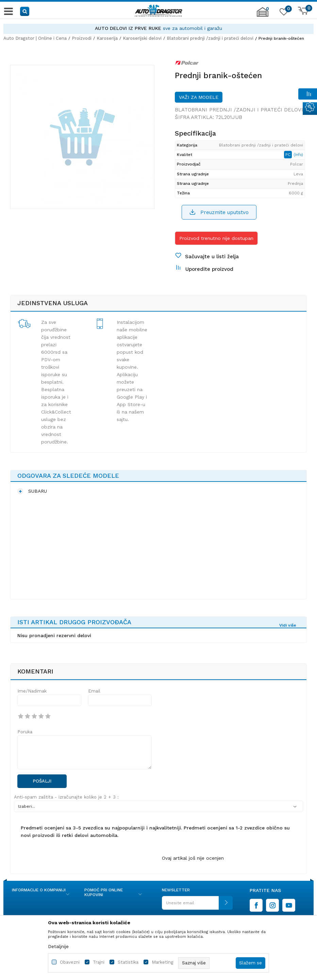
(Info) (298, 155)
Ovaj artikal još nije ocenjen (193, 858)
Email (94, 691)
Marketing (162, 962)
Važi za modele (199, 97)
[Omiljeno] (283, 13)
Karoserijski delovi (142, 38)
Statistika (128, 962)
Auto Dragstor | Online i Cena (35, 38)
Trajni (99, 962)
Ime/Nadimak (32, 691)
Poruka (25, 732)
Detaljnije (58, 946)
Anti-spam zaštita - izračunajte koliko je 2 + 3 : (66, 797)
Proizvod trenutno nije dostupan (216, 238)
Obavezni (70, 962)
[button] (25, 11)
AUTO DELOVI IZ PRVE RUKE (128, 28)
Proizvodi (82, 38)
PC (289, 155)
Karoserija (107, 38)
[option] (158, 28)
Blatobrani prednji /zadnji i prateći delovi (210, 38)
